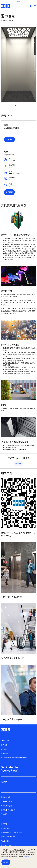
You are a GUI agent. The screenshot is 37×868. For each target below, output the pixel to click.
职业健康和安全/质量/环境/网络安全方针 (14, 758)
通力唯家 (9, 192)
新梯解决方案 (6, 797)
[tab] (15, 106)
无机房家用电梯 (7, 801)
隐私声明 (26, 856)
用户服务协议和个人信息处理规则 (12, 832)
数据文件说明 (5, 828)
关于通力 (4, 814)
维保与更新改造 (7, 806)
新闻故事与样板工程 (8, 810)
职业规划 (4, 749)
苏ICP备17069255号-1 (8, 845)
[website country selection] (31, 6)
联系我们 (9, 139)
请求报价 (18, 463)
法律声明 (4, 824)
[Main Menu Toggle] (35, 6)
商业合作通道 (5, 841)
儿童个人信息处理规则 (8, 837)
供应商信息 (5, 753)
